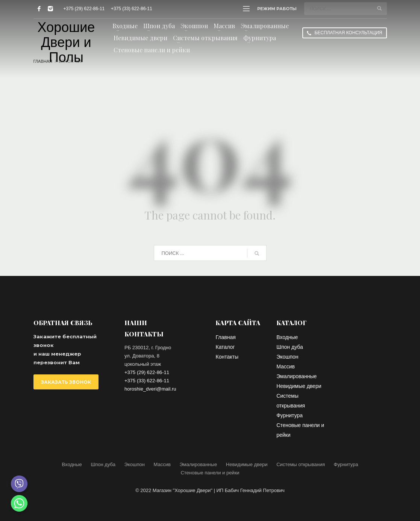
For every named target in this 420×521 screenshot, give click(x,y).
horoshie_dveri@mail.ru (150, 389)
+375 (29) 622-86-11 (84, 9)
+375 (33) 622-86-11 (132, 9)
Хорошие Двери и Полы (66, 42)
